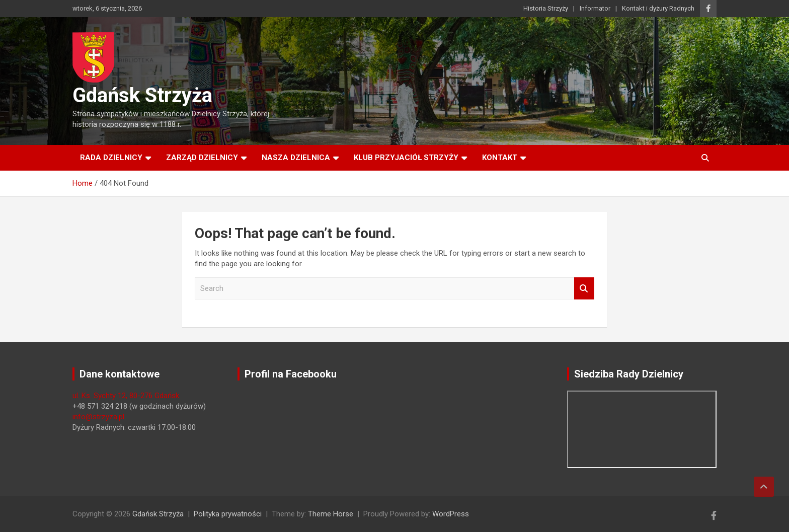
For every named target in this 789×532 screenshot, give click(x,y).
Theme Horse (331, 514)
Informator (595, 8)
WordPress (451, 514)
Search (584, 289)
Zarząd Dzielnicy (202, 158)
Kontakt (500, 158)
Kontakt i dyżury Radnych (658, 8)
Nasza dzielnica (296, 158)
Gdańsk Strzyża (142, 95)
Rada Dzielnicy (111, 158)
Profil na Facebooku (291, 374)
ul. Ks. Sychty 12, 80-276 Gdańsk (126, 396)
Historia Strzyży (546, 8)
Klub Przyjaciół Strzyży (406, 158)
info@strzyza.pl (98, 417)
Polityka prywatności (228, 514)
